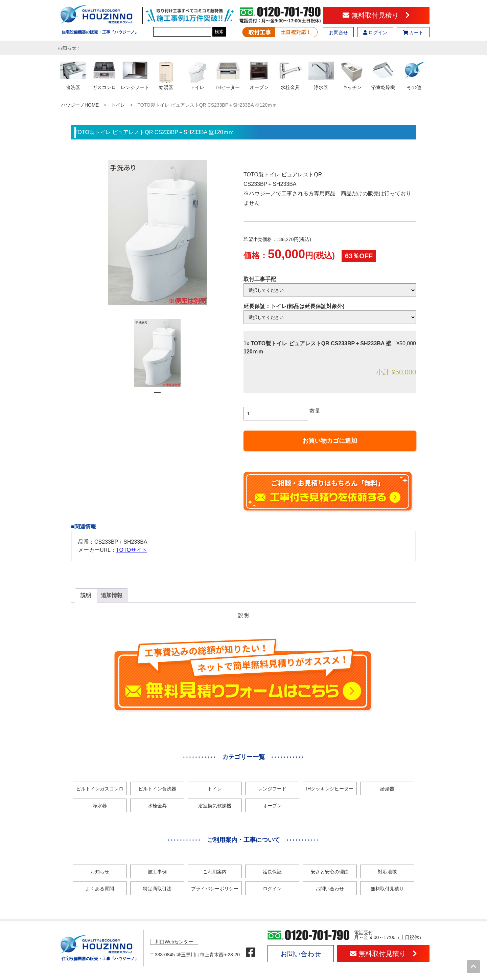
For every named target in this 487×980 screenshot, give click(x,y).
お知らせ (100, 872)
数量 (315, 411)
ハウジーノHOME (80, 105)
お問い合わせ (330, 889)
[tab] (86, 595)
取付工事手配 (260, 279)
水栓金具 (157, 806)
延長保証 (272, 872)
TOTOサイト (132, 550)
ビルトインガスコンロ (100, 789)
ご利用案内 (215, 872)
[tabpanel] (157, 353)
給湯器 (387, 789)
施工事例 (157, 872)
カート (413, 32)
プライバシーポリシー (215, 889)
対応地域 (387, 872)
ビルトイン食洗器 (157, 789)
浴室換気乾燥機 (215, 806)
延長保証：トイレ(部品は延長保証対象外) (294, 306)
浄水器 (100, 806)
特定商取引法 (157, 889)
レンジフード (272, 789)
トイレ (118, 105)
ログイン (375, 32)
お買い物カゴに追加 (330, 441)
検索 (219, 32)
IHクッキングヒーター (330, 789)
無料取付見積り (376, 15)
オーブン (272, 806)
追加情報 (112, 595)
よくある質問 (100, 889)
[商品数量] (276, 414)
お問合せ (339, 32)
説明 (86, 595)
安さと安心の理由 (330, 872)
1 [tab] (157, 395)
